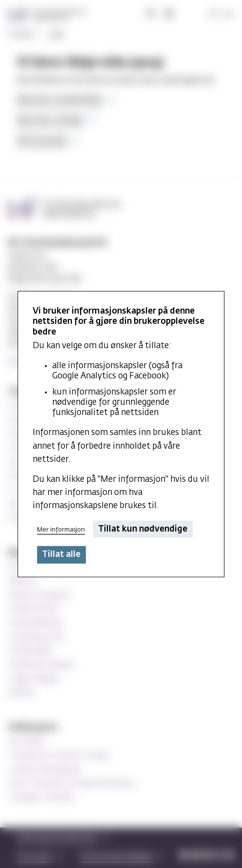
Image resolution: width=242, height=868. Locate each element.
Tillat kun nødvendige (143, 529)
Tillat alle (61, 555)
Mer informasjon (61, 529)
